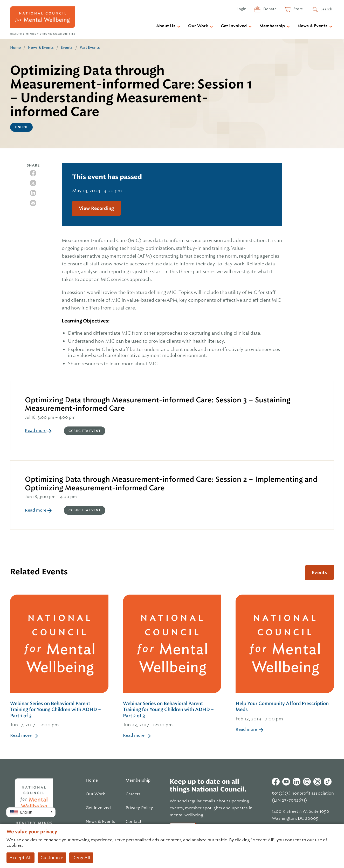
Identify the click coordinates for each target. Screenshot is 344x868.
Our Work (198, 26)
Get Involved (234, 26)
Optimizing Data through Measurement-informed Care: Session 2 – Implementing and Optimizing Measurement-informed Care (171, 483)
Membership (272, 26)
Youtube (286, 782)
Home (15, 47)
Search (326, 9)
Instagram (307, 782)
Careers (133, 794)
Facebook (276, 782)
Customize (52, 858)
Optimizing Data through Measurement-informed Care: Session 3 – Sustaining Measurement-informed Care (158, 404)
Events (67, 47)
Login (242, 9)
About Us (166, 26)
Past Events (90, 47)
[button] (31, 812)
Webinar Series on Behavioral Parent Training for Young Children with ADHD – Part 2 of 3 (172, 715)
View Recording (97, 208)
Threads (317, 782)
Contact (133, 822)
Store (298, 9)
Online (21, 127)
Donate (270, 9)
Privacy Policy (139, 808)
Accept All (20, 858)
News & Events (312, 26)
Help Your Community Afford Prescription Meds (285, 712)
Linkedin (297, 782)
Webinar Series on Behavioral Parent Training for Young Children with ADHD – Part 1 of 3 (59, 715)
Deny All (81, 858)
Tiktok (328, 782)
